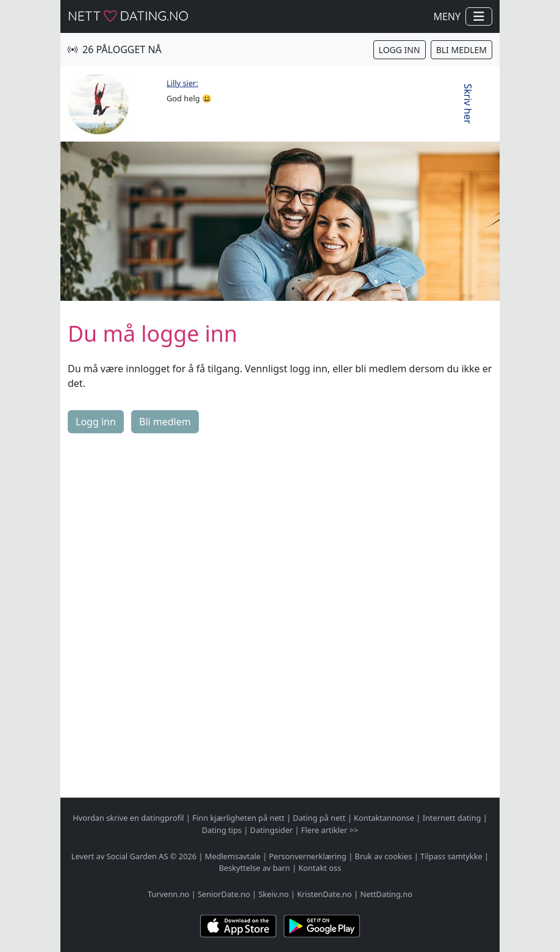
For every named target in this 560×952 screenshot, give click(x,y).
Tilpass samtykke (451, 856)
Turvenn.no (168, 894)
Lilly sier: (182, 83)
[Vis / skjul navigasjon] (479, 16)
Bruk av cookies (384, 856)
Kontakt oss (320, 868)
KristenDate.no (325, 894)
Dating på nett (319, 818)
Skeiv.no (274, 894)
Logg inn (400, 50)
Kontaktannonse (384, 818)
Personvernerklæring (308, 856)
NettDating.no (386, 894)
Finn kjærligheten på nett (238, 818)
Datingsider (271, 830)
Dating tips (222, 830)
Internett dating (452, 818)
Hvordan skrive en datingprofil (128, 818)
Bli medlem (461, 50)
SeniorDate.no (224, 894)
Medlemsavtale (233, 856)
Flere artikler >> (330, 830)
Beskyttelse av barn (255, 868)
